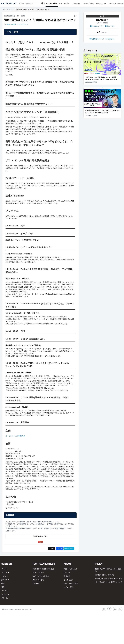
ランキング (5, 594)
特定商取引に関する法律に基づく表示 (108, 578)
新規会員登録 (119, 3)
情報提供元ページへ (40, 536)
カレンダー (5, 573)
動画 (3, 583)
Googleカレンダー (97, 26)
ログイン (111, 3)
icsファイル (110, 26)
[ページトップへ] (9, 3)
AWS (9, 24)
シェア (59, 548)
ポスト (51, 548)
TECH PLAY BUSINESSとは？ (43, 569)
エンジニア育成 (38, 580)
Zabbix (14, 24)
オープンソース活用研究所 (15, 436)
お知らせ (67, 573)
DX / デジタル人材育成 (41, 576)
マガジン (5, 576)
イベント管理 (69, 587)
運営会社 (67, 576)
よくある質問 (69, 580)
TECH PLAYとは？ (71, 569)
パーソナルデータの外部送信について (108, 582)
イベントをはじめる (71, 583)
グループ (5, 591)
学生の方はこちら (101, 3)
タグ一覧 (5, 598)
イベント (10, 9)
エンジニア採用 (38, 573)
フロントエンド (22, 24)
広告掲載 (36, 583)
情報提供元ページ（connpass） (102, 39)
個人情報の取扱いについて (104, 575)
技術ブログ (5, 580)
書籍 (3, 587)
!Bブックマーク (69, 548)
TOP (3, 9)
